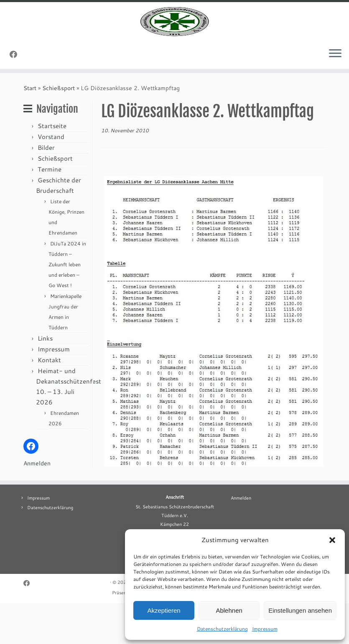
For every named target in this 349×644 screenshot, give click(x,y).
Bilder (46, 188)
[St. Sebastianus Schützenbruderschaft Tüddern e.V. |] (174, 42)
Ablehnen (229, 610)
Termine (50, 210)
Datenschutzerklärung (222, 629)
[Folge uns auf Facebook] (16, 95)
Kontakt (49, 401)
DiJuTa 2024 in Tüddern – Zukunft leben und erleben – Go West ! (67, 305)
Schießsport (59, 129)
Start (30, 129)
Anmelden (37, 504)
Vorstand (51, 178)
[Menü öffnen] (335, 95)
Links (45, 379)
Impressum (265, 629)
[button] (332, 540)
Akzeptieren (164, 610)
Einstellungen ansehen (300, 610)
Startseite (52, 167)
